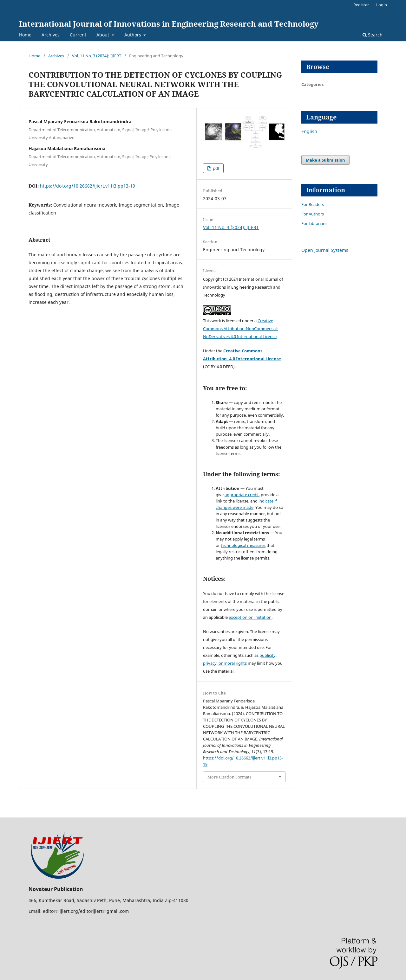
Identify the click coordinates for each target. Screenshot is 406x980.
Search (373, 35)
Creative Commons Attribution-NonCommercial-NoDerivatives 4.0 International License (240, 329)
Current (78, 35)
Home (25, 35)
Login (382, 5)
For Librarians (314, 223)
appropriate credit (242, 495)
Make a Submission (325, 160)
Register (361, 5)
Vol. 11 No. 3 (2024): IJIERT (97, 56)
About (103, 35)
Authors (133, 35)
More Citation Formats (229, 777)
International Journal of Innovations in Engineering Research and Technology (169, 24)
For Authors (313, 214)
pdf (216, 168)
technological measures (243, 545)
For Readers (313, 204)
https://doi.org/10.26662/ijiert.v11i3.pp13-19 (88, 186)
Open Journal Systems (325, 250)
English (309, 131)
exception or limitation (250, 617)
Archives (51, 35)
